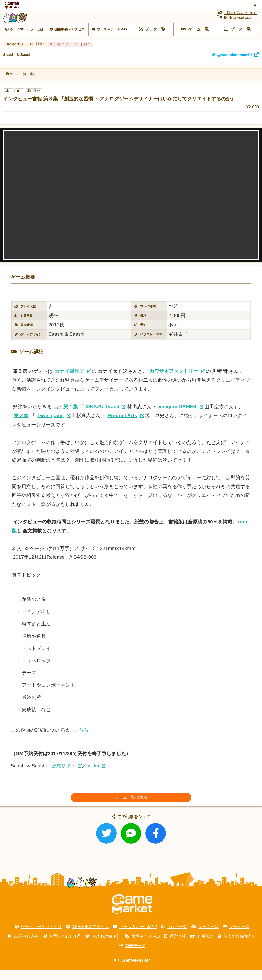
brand (103, 417)
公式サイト (64, 776)
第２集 (21, 426)
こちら (81, 740)
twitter (93, 776)
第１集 (71, 417)
